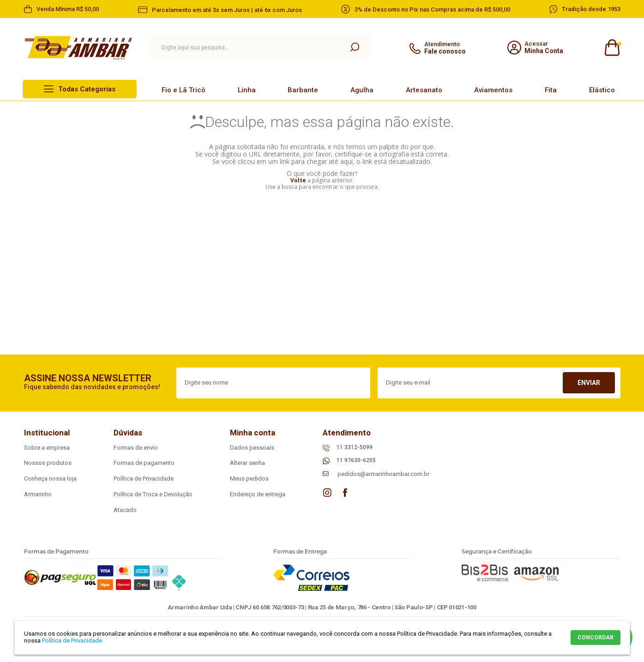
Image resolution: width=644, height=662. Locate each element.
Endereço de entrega (258, 494)
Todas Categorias (87, 89)
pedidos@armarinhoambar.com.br (383, 474)
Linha (247, 90)
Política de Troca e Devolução (153, 494)
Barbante (303, 90)
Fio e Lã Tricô (184, 90)
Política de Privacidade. (73, 641)
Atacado (125, 510)
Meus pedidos (249, 478)
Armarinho (38, 494)
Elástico (602, 90)
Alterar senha (247, 463)
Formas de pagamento (144, 463)
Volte (298, 180)
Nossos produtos (48, 463)
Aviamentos (493, 90)
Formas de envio (136, 448)
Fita (551, 90)
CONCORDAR (596, 638)
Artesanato (424, 90)
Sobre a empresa (47, 448)
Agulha (362, 90)
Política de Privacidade (144, 478)
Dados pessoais (252, 448)
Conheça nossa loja (50, 478)
